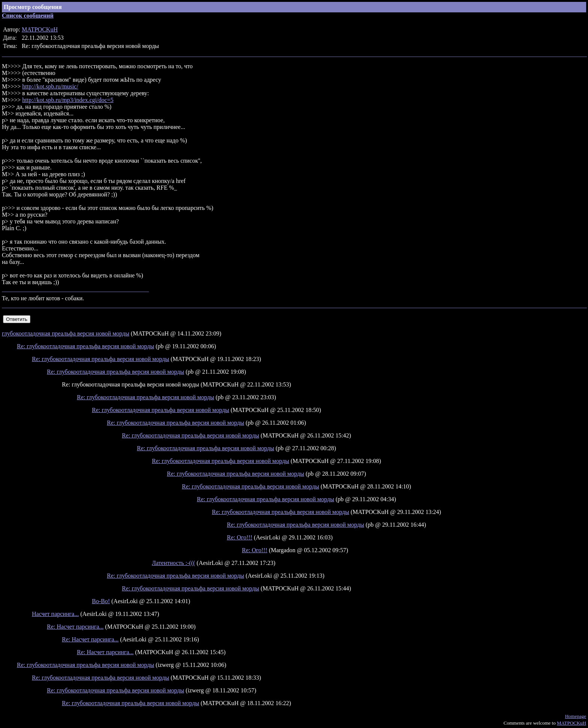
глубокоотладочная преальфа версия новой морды (66, 333)
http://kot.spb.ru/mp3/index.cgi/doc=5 (68, 100)
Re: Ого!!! (240, 537)
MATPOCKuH (40, 29)
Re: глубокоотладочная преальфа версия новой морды (85, 346)
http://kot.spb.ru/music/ (50, 86)
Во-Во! (101, 601)
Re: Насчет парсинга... (75, 627)
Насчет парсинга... (55, 614)
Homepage (576, 716)
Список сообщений (28, 16)
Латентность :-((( (173, 563)
